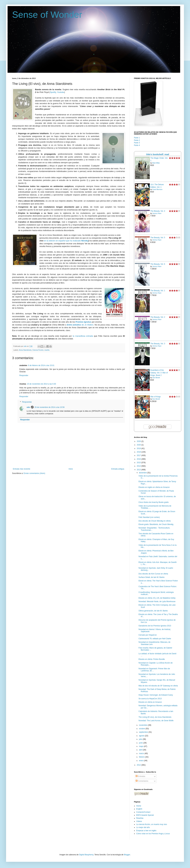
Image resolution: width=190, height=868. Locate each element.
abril (141, 750)
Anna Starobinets (25, 350)
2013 (139, 470)
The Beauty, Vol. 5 (158, 238)
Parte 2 (137, 140)
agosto (142, 736)
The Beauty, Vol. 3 (158, 344)
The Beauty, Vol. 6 (158, 264)
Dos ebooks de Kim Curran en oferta (153, 574)
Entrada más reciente (21, 469)
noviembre (143, 725)
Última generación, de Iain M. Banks (153, 611)
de (76, 325)
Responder (24, 375)
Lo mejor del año (143, 827)
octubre (142, 729)
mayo (141, 746)
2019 (139, 448)
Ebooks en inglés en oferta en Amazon (154, 487)
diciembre (143, 473)
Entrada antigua (118, 469)
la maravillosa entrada (83, 336)
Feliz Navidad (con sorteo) (149, 517)
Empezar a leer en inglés (146, 831)
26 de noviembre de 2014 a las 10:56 (50, 407)
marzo (142, 753)
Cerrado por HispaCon (148, 635)
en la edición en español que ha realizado (63, 241)
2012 (139, 765)
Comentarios (142, 781)
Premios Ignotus (83, 322)
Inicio (71, 469)
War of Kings (155, 397)
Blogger (127, 855)
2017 (139, 455)
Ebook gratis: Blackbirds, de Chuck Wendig (156, 524)
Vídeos (139, 821)
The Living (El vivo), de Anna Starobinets (155, 717)
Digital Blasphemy (86, 855)
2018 (139, 452)
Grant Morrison (157, 189)
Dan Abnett (156, 378)
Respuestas (27, 402)
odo (28, 407)
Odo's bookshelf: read (158, 154)
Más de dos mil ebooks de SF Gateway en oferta (158, 686)
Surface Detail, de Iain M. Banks (151, 577)
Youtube (61, 92)
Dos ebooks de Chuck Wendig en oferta (155, 521)
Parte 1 (137, 138)
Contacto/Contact (143, 812)
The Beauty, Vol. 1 (158, 291)
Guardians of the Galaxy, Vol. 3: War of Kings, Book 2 (159, 373)
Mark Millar (156, 163)
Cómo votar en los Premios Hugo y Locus (153, 834)
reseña (47, 350)
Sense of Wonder (47, 15)
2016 (139, 459)
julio (141, 739)
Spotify (53, 92)
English (139, 809)
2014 (139, 466)
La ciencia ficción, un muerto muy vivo (152, 824)
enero (142, 761)
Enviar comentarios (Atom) (34, 473)
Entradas (140, 776)
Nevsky (85, 241)
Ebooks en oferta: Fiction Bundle (152, 659)
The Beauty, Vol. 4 (158, 211)
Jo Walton (89, 325)
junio (141, 743)
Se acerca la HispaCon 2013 (150, 699)
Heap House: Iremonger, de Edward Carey (156, 695)
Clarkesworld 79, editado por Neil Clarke (155, 639)
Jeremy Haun (157, 213)
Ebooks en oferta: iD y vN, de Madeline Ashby (157, 598)
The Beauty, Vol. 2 (158, 317)
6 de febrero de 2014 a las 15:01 (41, 365)
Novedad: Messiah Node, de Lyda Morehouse (157, 601)
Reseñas (140, 818)
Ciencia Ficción (38, 350)
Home (139, 806)
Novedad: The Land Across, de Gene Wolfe (156, 721)
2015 (139, 463)
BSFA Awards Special (145, 815)
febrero (142, 757)
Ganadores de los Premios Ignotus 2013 (155, 626)
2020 (139, 445)
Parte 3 (137, 143)
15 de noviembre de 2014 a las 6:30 (41, 384)
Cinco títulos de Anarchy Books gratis (154, 502)
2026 (139, 441)
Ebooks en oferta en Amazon (150, 702)
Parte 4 (137, 145)
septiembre (144, 732)
